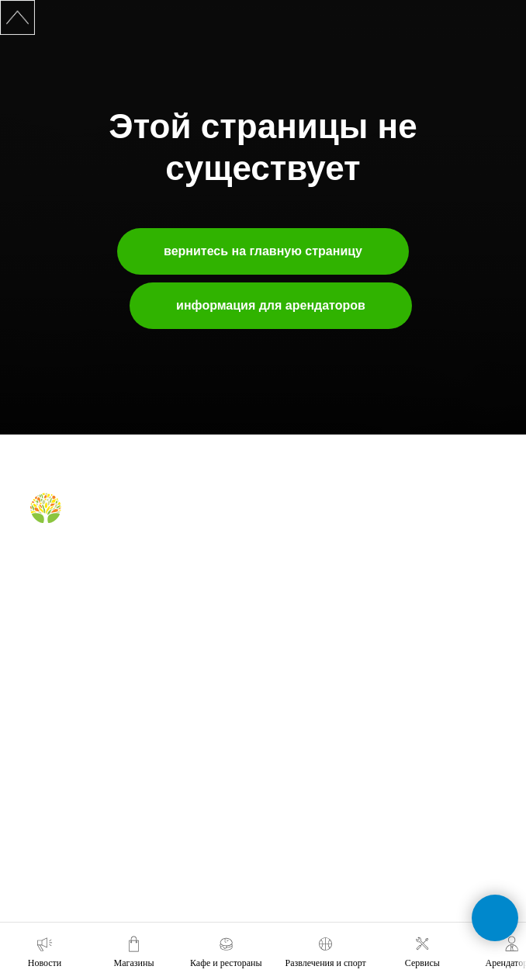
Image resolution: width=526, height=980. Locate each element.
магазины (299, 525)
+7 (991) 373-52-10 (318, 778)
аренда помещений (72, 714)
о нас (42, 691)
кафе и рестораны (318, 547)
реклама (48, 736)
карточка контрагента (76, 825)
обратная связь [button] (312, 691)
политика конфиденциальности (98, 847)
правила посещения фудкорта (344, 629)
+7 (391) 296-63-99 (318, 822)
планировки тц (62, 758)
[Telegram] (66, 560)
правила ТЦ (56, 781)
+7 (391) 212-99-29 (318, 735)
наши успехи (57, 802)
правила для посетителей (334, 570)
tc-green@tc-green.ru (326, 864)
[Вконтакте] (40, 560)
